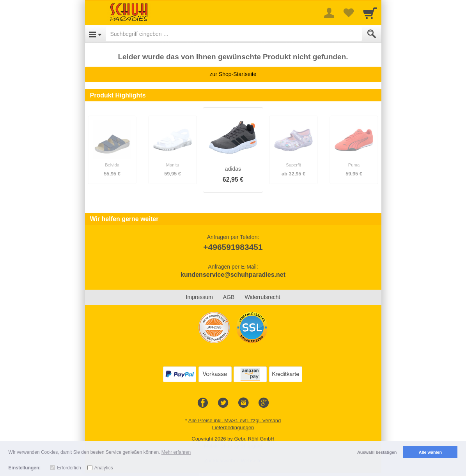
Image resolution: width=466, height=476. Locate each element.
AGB (229, 297)
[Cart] (370, 13)
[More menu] (329, 13)
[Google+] (264, 403)
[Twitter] (223, 403)
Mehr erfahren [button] (176, 452)
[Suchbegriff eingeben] (234, 34)
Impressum (199, 297)
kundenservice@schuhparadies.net (233, 275)
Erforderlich (69, 468)
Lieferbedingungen (233, 427)
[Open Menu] (95, 34)
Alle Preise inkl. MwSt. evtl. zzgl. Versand (235, 420)
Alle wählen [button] (430, 452)
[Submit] (372, 34)
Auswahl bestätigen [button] (377, 452)
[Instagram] (243, 403)
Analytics (104, 468)
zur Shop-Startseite (233, 74)
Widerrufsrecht (262, 297)
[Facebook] (203, 403)
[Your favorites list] (349, 13)
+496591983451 (233, 247)
